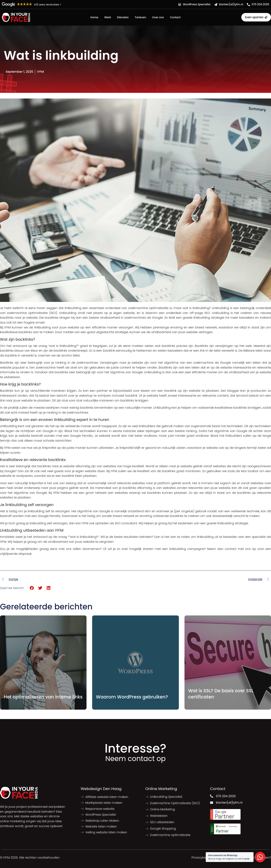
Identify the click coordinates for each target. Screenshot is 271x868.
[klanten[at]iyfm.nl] (216, 5)
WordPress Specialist (197, 4)
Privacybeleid (201, 858)
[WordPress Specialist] (180, 5)
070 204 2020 (260, 4)
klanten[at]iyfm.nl (231, 4)
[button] (32, 588)
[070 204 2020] (248, 5)
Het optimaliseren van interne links (43, 697)
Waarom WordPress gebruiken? (132, 697)
